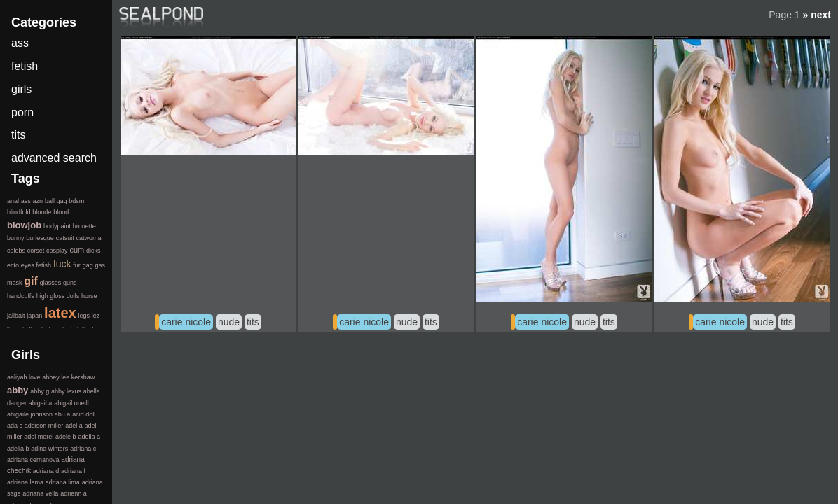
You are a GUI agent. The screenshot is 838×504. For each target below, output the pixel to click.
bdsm (76, 201)
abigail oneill (71, 403)
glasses (51, 283)
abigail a (41, 403)
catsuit (65, 238)
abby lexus (66, 391)
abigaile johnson (30, 414)
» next (817, 15)
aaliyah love (24, 377)
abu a (63, 414)
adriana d (46, 471)
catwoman (90, 238)
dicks (94, 251)
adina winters (49, 449)
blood (61, 212)
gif (31, 281)
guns (70, 283)
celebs (16, 251)
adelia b (18, 449)
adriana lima (63, 482)
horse (89, 296)
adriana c (83, 449)
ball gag (56, 201)
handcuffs (21, 296)
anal (13, 201)
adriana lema (25, 482)
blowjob (24, 225)
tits (253, 322)
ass (20, 43)
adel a (74, 426)
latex (60, 313)
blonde (42, 212)
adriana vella (40, 493)
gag (88, 265)
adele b (66, 437)
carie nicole (186, 322)
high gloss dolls (58, 296)
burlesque (40, 238)
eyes (28, 265)
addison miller (44, 426)
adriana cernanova (33, 460)
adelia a (89, 437)
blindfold (19, 212)
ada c (15, 426)
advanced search (54, 158)
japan (34, 316)
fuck (62, 264)
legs (84, 316)
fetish (25, 66)
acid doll (84, 414)
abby (18, 390)
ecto (13, 265)
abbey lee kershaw (68, 377)
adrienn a (74, 493)
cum (77, 250)
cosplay (57, 251)
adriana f (73, 471)
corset (36, 251)
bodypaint (57, 226)
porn (22, 112)
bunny (16, 238)
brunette (84, 226)
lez (96, 316)
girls (21, 89)
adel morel (39, 437)
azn (38, 201)
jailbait (16, 316)
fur (77, 265)
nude (229, 322)
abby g (40, 391)
